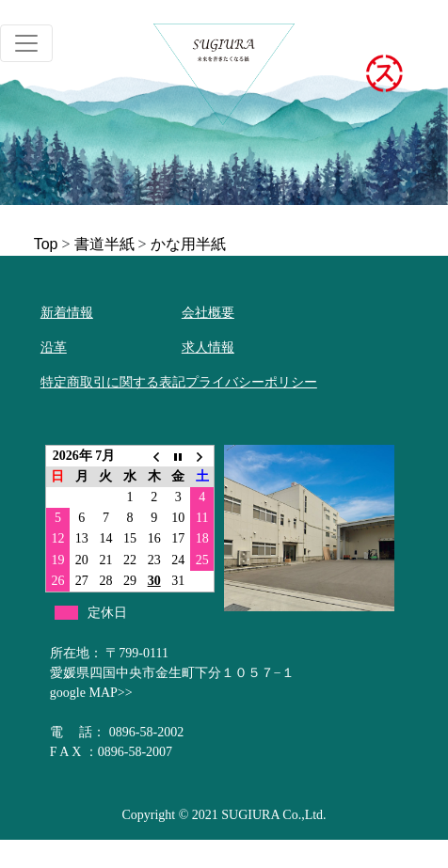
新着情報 (67, 313)
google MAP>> (91, 693)
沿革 (54, 347)
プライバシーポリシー (251, 382)
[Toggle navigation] (26, 43)
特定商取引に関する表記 (113, 382)
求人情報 (208, 347)
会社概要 (208, 313)
